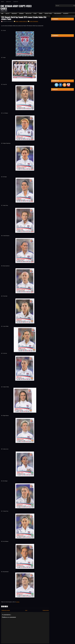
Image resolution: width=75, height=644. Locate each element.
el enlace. (18, 602)
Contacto (16, 2)
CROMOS (41, 14)
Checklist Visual (48, 14)
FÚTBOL (35, 14)
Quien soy (9, 2)
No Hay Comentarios (34, 21)
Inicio (2, 2)
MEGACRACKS (14, 14)
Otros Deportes (58, 14)
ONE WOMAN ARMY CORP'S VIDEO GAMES (16, 7)
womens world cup (23, 21)
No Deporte (66, 14)
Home (2, 14)
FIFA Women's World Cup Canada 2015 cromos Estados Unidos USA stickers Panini (24, 18)
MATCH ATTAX (29, 14)
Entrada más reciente (6, 610)
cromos (17, 21)
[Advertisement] (62, 48)
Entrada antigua (46, 610)
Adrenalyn (21, 14)
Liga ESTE (7, 14)
